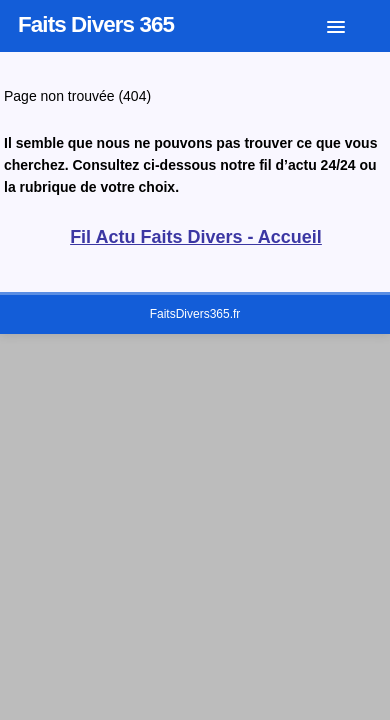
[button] (351, 23)
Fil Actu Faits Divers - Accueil (196, 237)
